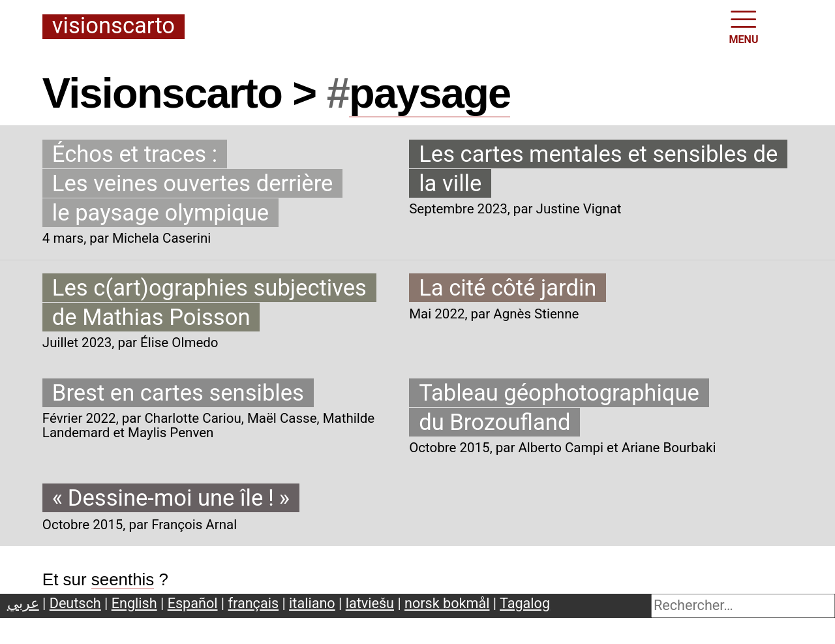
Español (193, 603)
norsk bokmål (447, 603)
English (134, 603)
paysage (430, 93)
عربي (23, 603)
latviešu (370, 603)
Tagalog (525, 603)
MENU (744, 26)
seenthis (123, 579)
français (254, 603)
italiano (312, 603)
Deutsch (75, 603)
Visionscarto (114, 26)
